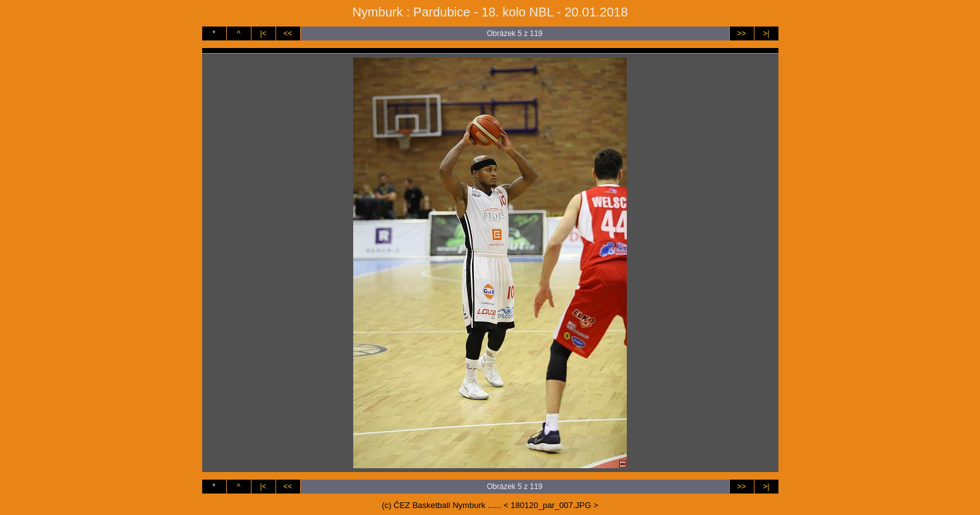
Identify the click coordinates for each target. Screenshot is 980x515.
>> (741, 33)
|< (263, 33)
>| (766, 33)
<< (287, 33)
